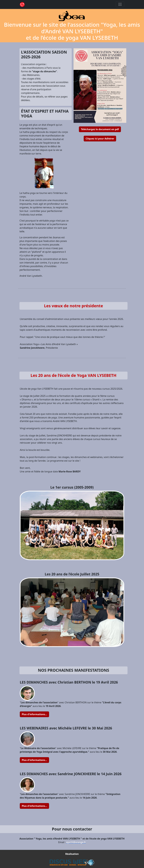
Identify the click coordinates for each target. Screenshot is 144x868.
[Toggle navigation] (120, 4)
